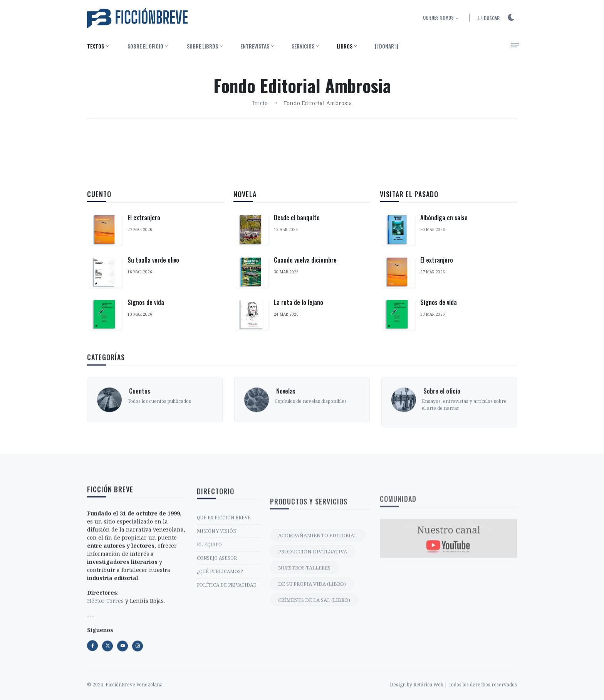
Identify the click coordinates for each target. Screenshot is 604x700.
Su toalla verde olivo (153, 260)
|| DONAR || (387, 46)
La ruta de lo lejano (299, 306)
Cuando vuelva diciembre (305, 264)
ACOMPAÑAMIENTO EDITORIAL (318, 622)
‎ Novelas (285, 430)
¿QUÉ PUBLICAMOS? (220, 644)
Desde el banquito (297, 222)
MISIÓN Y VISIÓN (217, 604)
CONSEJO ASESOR (217, 631)
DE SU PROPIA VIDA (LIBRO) (312, 670)
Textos (96, 46)
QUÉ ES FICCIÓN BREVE (224, 590)
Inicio (260, 103)
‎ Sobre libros (202, 46)
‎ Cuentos (139, 430)
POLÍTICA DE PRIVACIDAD (227, 658)
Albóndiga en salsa (444, 235)
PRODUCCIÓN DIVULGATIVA (313, 638)
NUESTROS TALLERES (304, 654)
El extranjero (144, 218)
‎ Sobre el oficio (145, 46)
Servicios (303, 46)
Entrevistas (255, 46)
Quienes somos (438, 18)
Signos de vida (146, 302)
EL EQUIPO (209, 617)
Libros (345, 46)
